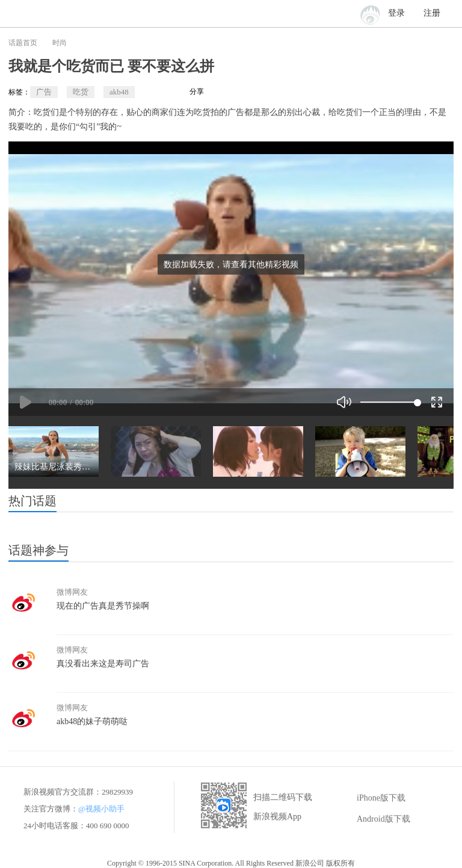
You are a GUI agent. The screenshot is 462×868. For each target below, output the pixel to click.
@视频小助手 (101, 809)
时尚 (60, 43)
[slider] (389, 402)
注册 (432, 13)
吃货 (81, 92)
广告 (44, 92)
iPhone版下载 (373, 798)
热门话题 (32, 501)
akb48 (119, 92)
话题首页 (23, 43)
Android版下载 (375, 819)
